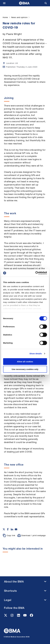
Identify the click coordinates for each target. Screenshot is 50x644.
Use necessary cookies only (25, 369)
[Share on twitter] (4, 529)
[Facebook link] (31, 616)
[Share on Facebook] (8, 529)
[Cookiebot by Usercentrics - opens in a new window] (36, 273)
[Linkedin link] (19, 616)
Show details (36, 354)
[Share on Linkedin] (12, 529)
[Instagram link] (12, 616)
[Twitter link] (6, 616)
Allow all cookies (25, 361)
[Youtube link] (25, 616)
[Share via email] (16, 529)
